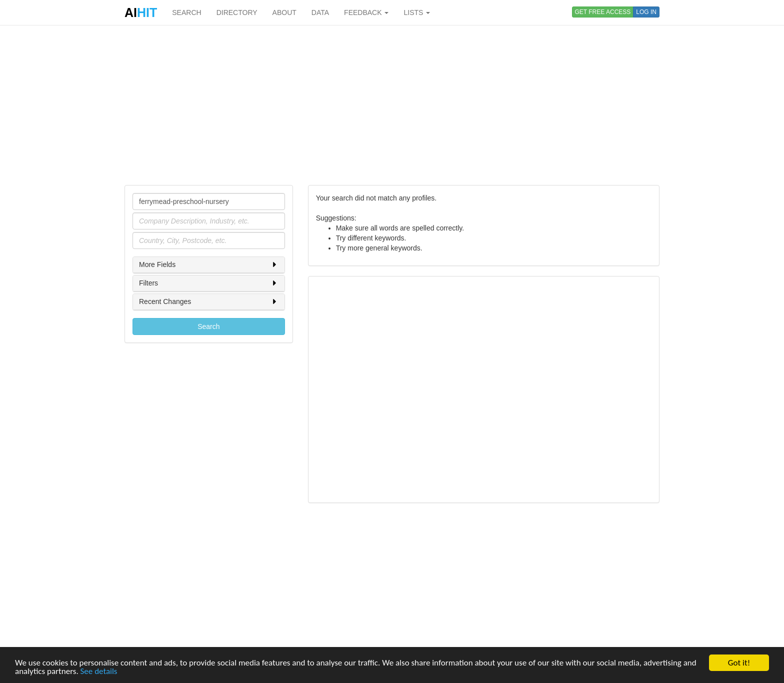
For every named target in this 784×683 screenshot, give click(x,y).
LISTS (417, 12)
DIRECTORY (237, 12)
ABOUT (284, 12)
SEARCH (186, 12)
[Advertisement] (392, 105)
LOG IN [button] (646, 12)
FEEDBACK (366, 12)
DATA (320, 12)
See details (99, 672)
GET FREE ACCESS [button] (603, 12)
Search (208, 326)
